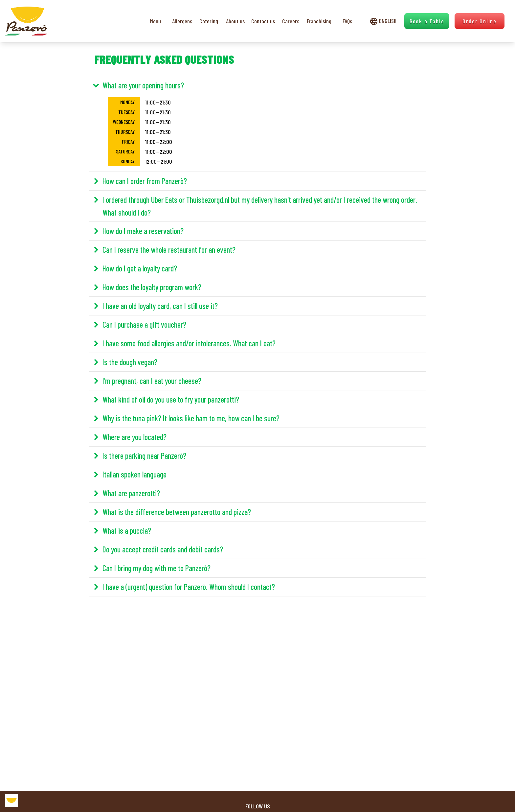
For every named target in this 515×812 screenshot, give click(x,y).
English (383, 21)
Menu (155, 21)
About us (235, 21)
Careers (291, 21)
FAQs (347, 21)
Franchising (319, 21)
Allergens (182, 21)
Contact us (263, 21)
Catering (209, 21)
